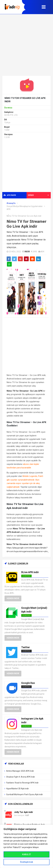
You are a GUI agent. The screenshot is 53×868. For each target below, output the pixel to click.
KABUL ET (27, 854)
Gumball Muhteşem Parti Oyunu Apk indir (25, 794)
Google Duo (28, 683)
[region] (26, 846)
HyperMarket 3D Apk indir (18, 789)
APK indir (10, 195)
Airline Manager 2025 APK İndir (20, 771)
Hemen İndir (13, 598)
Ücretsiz (26, 651)
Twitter (26, 647)
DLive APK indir (30, 572)
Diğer (38, 195)
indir (27, 252)
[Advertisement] (26, 45)
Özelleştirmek (26, 862)
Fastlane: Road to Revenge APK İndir (22, 783)
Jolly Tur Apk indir (24, 812)
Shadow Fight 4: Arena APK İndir (21, 777)
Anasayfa (11, 203)
